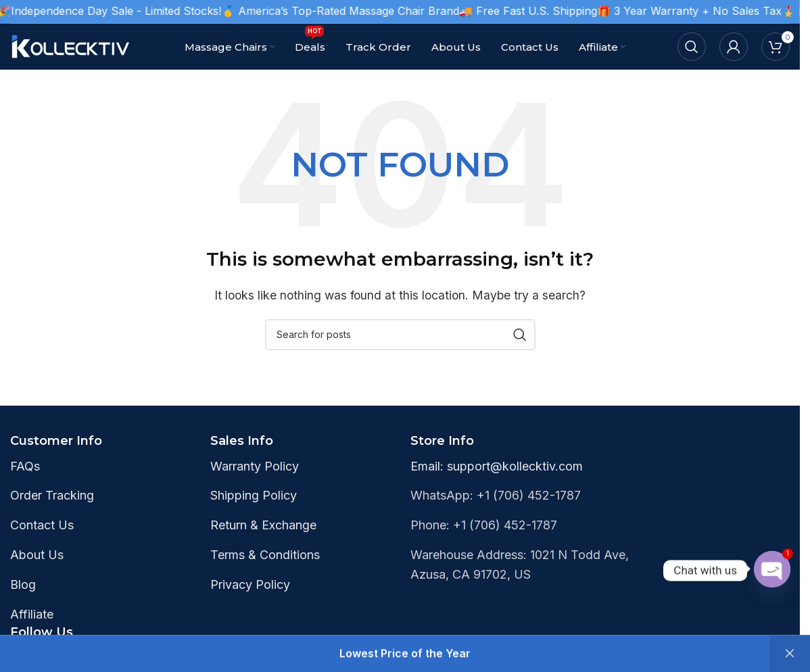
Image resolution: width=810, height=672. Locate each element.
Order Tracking (52, 495)
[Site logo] (71, 45)
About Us (37, 555)
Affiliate (32, 614)
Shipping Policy (254, 495)
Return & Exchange (263, 525)
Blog (23, 584)
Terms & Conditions (265, 555)
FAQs (25, 466)
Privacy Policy (250, 584)
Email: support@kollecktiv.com (497, 466)
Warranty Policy (255, 466)
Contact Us (42, 525)
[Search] (692, 47)
